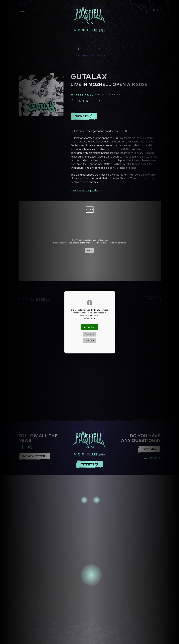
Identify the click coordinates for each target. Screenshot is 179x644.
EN (159, 10)
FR (155, 10)
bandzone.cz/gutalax (85, 190)
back (153, 299)
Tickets (84, 116)
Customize (89, 340)
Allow (89, 250)
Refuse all (90, 334)
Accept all (89, 327)
